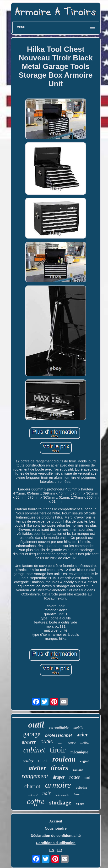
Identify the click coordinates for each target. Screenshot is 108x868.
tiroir (58, 750)
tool (87, 778)
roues (75, 777)
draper (59, 777)
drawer (29, 742)
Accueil (56, 821)
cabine (72, 743)
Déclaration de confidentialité (56, 836)
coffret (84, 761)
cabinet (34, 750)
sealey (28, 761)
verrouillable (59, 727)
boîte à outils (62, 795)
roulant (78, 770)
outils (47, 742)
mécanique (79, 752)
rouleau (64, 759)
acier (82, 735)
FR (60, 850)
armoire (58, 785)
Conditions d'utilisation (56, 843)
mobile (78, 728)
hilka (80, 804)
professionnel (58, 735)
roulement (33, 795)
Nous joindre (56, 828)
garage (32, 734)
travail (79, 794)
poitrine (81, 788)
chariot (32, 786)
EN (52, 850)
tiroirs (60, 768)
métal (85, 742)
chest (43, 760)
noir (46, 793)
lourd (60, 743)
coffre (35, 801)
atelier (37, 768)
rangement (35, 776)
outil (36, 725)
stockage (60, 802)
